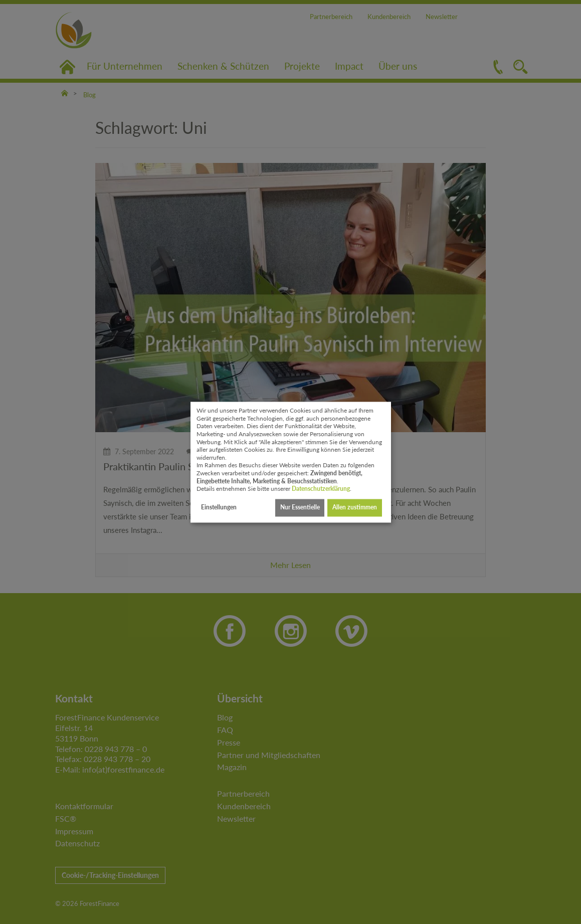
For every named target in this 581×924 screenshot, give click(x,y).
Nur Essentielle (300, 508)
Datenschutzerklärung (321, 489)
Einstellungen (219, 508)
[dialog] (291, 462)
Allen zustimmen (355, 508)
